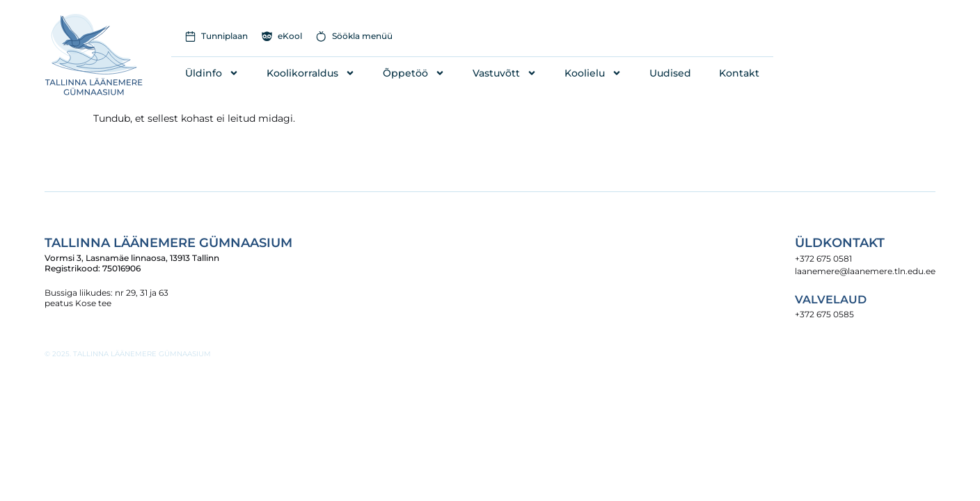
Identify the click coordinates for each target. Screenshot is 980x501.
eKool (290, 36)
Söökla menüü (362, 36)
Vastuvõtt (505, 73)
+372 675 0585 (824, 314)
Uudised (670, 73)
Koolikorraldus (311, 73)
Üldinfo (212, 73)
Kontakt (739, 73)
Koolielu (593, 73)
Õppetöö (414, 73)
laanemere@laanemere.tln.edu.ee (865, 271)
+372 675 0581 (823, 259)
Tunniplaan (224, 36)
